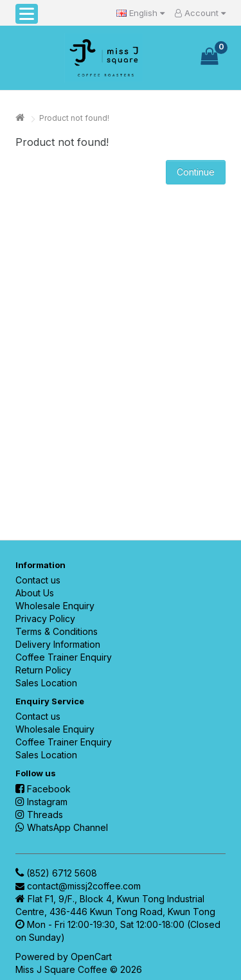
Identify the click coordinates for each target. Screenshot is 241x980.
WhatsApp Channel (62, 827)
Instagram (41, 802)
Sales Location (46, 683)
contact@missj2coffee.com (84, 886)
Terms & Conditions (57, 631)
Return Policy (43, 670)
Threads (39, 815)
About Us (35, 593)
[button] (27, 14)
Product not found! (74, 118)
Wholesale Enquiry (55, 606)
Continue (196, 172)
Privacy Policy (45, 619)
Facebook (43, 789)
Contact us (38, 580)
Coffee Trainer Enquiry (64, 657)
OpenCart (91, 957)
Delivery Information (58, 644)
